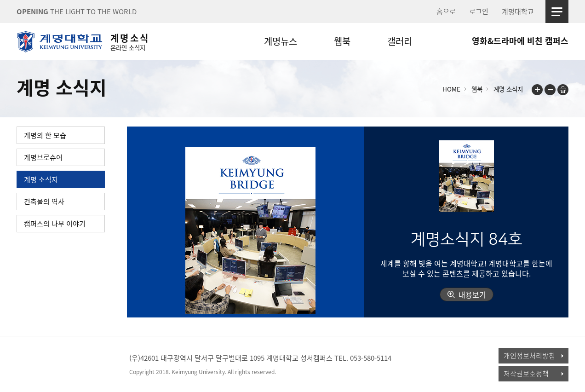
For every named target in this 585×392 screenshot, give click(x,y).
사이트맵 (557, 12)
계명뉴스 (281, 41)
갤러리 (400, 41)
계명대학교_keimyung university (59, 364)
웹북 (342, 41)
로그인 (479, 12)
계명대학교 (518, 12)
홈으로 (446, 12)
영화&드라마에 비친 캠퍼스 (520, 41)
